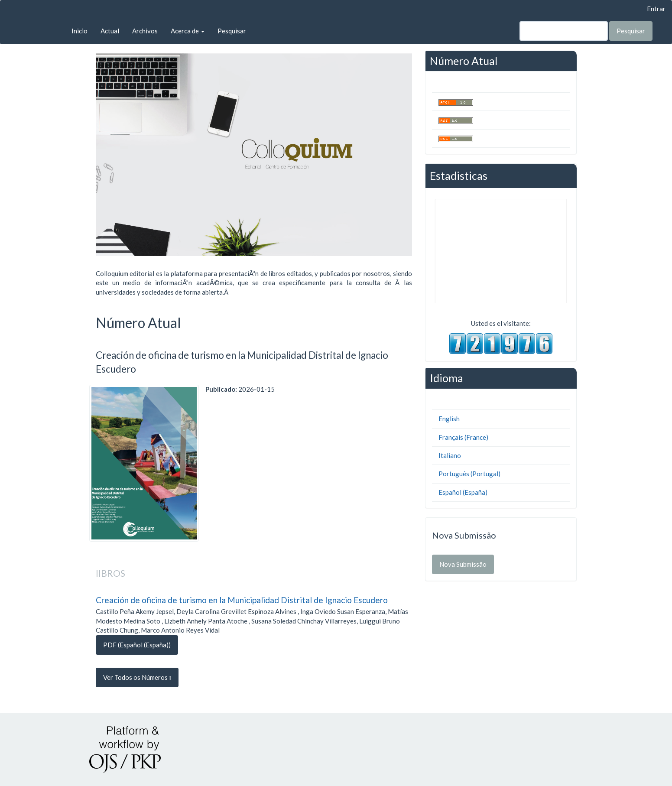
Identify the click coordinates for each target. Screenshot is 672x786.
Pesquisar (232, 31)
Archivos (145, 31)
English (449, 419)
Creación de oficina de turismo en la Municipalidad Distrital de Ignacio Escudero (242, 600)
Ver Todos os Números (137, 677)
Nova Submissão (463, 564)
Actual (110, 31)
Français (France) (463, 437)
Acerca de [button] (188, 31)
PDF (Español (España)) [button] (137, 645)
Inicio (80, 31)
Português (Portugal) (469, 474)
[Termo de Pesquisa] (564, 31)
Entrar (656, 9)
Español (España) (463, 492)
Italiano (450, 455)
